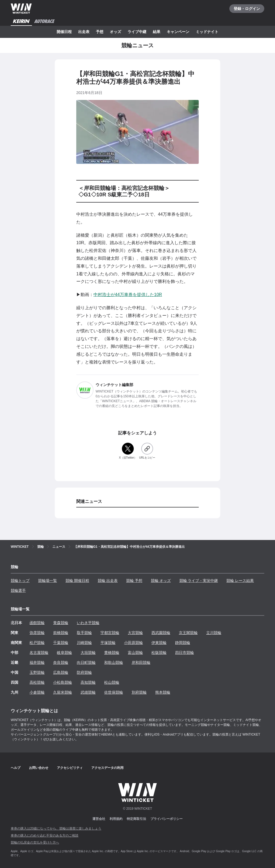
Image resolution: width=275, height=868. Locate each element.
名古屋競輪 (39, 653)
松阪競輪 (159, 653)
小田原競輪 (133, 643)
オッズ (115, 32)
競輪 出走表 (108, 581)
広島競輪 (61, 672)
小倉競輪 (37, 692)
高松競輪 (37, 682)
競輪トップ (20, 581)
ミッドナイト (207, 32)
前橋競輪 (61, 633)
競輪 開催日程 (77, 581)
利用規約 (116, 819)
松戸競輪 (37, 643)
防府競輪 (84, 672)
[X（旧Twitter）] (128, 451)
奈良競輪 (61, 662)
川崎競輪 (84, 643)
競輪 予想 (134, 581)
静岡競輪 (183, 643)
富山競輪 (135, 653)
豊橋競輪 (112, 653)
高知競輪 (88, 682)
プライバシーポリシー (167, 819)
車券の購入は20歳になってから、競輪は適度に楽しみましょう (56, 829)
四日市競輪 (184, 653)
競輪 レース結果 (240, 581)
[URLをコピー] (147, 451)
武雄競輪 (88, 692)
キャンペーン (178, 32)
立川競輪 (214, 633)
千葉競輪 (61, 643)
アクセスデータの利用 (107, 768)
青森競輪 (61, 623)
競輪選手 (18, 590)
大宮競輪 (135, 633)
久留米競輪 (63, 692)
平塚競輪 (108, 643)
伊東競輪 (159, 643)
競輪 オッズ (161, 581)
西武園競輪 (161, 633)
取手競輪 (84, 633)
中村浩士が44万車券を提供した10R (128, 295)
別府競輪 (139, 692)
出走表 (84, 32)
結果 (157, 32)
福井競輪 (37, 662)
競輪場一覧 (48, 581)
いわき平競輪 (88, 623)
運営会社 (99, 819)
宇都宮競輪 (110, 633)
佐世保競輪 (114, 692)
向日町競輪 (86, 662)
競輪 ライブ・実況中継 (199, 581)
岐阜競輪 (64, 653)
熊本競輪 (163, 692)
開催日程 (64, 32)
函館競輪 (37, 623)
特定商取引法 (136, 819)
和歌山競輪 (114, 662)
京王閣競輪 (188, 633)
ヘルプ (16, 768)
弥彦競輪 (37, 633)
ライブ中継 (137, 32)
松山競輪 (112, 682)
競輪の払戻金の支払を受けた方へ (35, 842)
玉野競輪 (37, 672)
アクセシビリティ (70, 768)
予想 (100, 32)
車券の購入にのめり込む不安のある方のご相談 (45, 835)
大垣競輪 (88, 653)
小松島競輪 (63, 682)
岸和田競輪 (141, 662)
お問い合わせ (39, 768)
